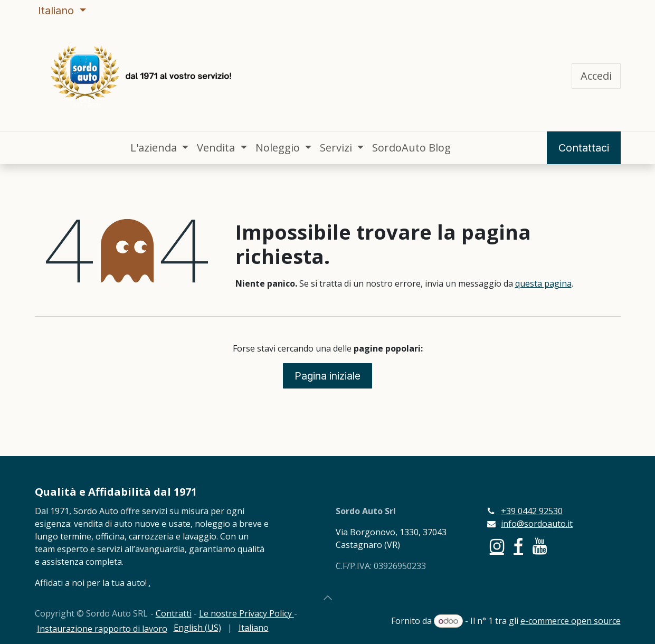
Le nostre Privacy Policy (246, 613)
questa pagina (543, 283)
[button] (328, 598)
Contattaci (584, 148)
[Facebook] (518, 546)
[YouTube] (540, 546)
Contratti (174, 613)
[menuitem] (159, 148)
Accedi (596, 76)
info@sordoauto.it (537, 524)
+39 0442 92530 (532, 511)
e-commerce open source (571, 621)
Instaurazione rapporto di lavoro (102, 629)
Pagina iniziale (327, 376)
